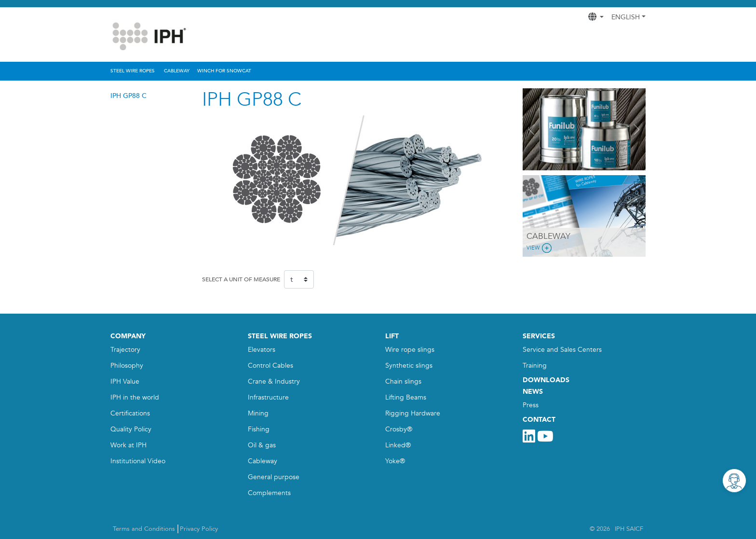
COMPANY (128, 336)
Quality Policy (131, 429)
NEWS (533, 392)
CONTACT (539, 420)
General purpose (274, 477)
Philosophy (127, 366)
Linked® (398, 445)
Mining (258, 413)
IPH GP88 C (128, 96)
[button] (532, 129)
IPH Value (125, 381)
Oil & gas (262, 445)
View (540, 248)
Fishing (259, 429)
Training (535, 366)
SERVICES (539, 336)
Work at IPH (128, 445)
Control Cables (270, 366)
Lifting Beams (406, 397)
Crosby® (399, 429)
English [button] (626, 17)
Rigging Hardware (413, 413)
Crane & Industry (274, 381)
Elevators (262, 350)
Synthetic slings (409, 366)
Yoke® (395, 461)
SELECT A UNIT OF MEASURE (241, 279)
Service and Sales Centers (562, 350)
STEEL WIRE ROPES (280, 336)
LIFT (392, 336)
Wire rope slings (410, 350)
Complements (269, 493)
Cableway (263, 461)
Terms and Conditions (144, 529)
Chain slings (403, 381)
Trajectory (125, 350)
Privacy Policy (199, 529)
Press (531, 405)
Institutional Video (138, 461)
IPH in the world (135, 397)
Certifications (130, 413)
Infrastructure (268, 397)
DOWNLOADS (546, 380)
